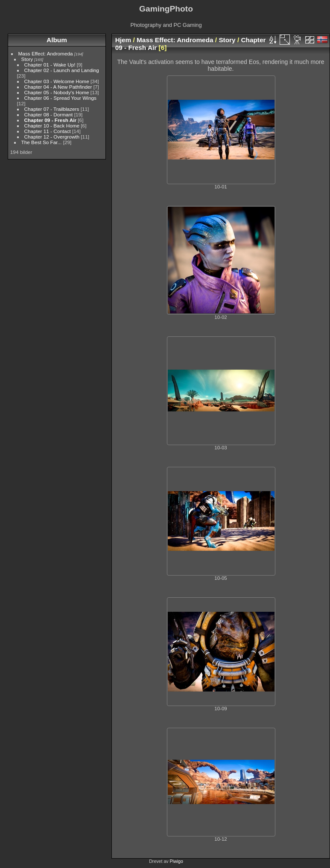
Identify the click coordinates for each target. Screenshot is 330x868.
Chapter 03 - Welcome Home (57, 81)
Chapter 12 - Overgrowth (52, 137)
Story (27, 59)
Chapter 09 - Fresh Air (50, 120)
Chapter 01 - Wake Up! (50, 65)
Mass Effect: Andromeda (46, 54)
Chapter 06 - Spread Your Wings (60, 98)
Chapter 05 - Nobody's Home (57, 92)
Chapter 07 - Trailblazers (52, 109)
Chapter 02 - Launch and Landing (62, 70)
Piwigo (177, 861)
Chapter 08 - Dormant (49, 114)
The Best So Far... (42, 142)
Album (57, 40)
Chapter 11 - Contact (48, 131)
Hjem (123, 40)
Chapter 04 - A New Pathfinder (58, 87)
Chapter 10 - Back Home (52, 126)
